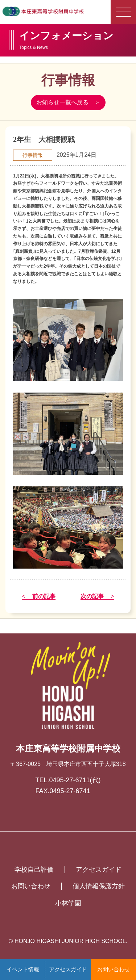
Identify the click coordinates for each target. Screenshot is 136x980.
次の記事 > (97, 596)
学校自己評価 (34, 870)
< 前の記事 (39, 596)
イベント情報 (23, 969)
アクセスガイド (68, 969)
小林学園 (68, 903)
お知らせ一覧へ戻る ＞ (68, 102)
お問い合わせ (114, 969)
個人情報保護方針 (99, 886)
